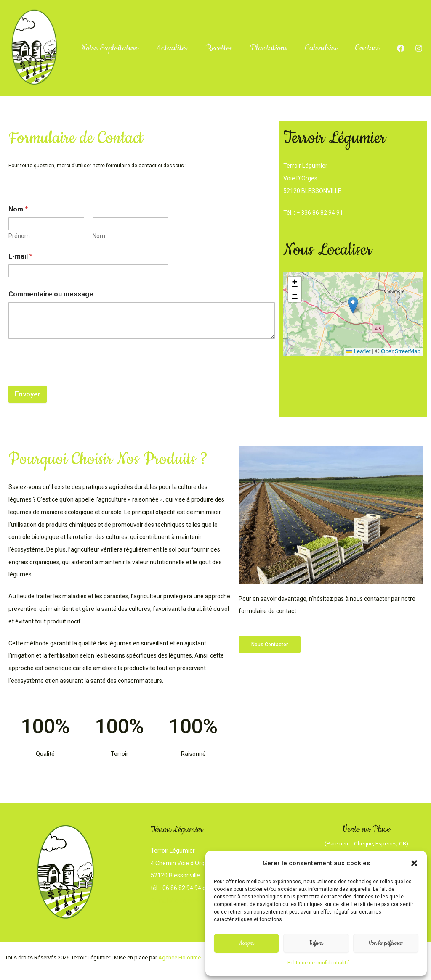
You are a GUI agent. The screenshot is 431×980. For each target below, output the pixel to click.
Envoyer (28, 394)
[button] (414, 863)
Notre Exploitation (107, 25)
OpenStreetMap (400, 351)
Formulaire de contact (180, 901)
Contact (90, 71)
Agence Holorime (180, 958)
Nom (99, 236)
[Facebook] (402, 42)
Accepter (247, 943)
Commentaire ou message (51, 294)
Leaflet (358, 351)
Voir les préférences (386, 943)
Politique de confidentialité (318, 963)
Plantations (275, 25)
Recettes (223, 25)
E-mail (20, 256)
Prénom (19, 236)
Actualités (173, 25)
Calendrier (332, 25)
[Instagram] (407, 55)
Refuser (316, 943)
